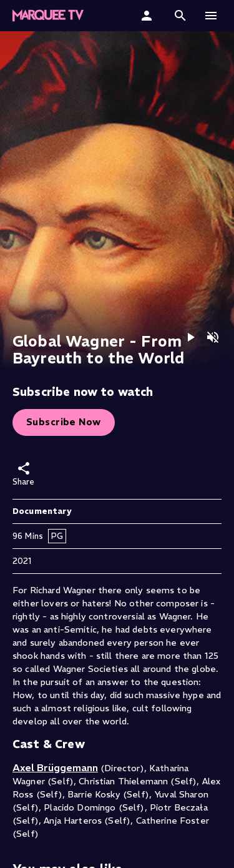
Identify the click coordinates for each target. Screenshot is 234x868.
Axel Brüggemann (55, 767)
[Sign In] (148, 16)
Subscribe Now (64, 422)
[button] (48, 16)
